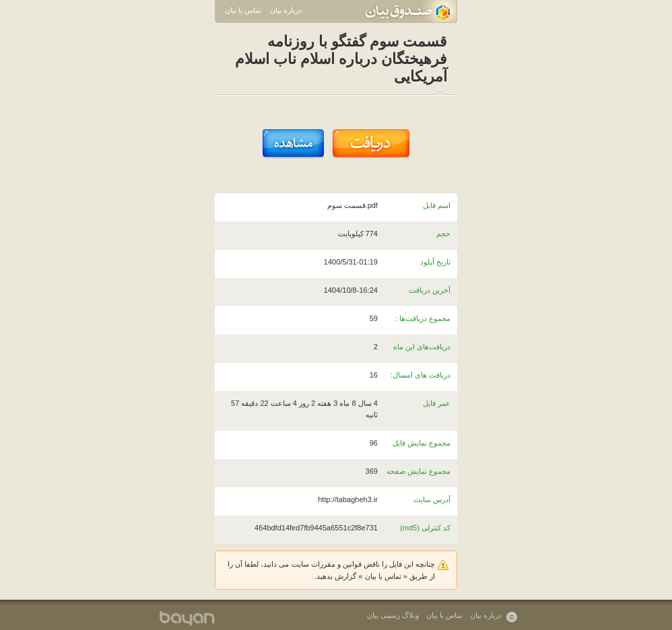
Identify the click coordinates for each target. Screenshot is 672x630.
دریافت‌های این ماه (422, 347)
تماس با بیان (243, 10)
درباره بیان (286, 10)
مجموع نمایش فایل (422, 443)
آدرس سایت (432, 499)
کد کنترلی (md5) (425, 528)
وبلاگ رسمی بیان (393, 615)
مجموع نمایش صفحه (418, 471)
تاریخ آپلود (435, 262)
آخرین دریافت (430, 290)
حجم (443, 234)
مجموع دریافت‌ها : (423, 318)
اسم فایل (437, 205)
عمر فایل (437, 403)
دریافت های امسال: (421, 375)
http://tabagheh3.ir (348, 499)
